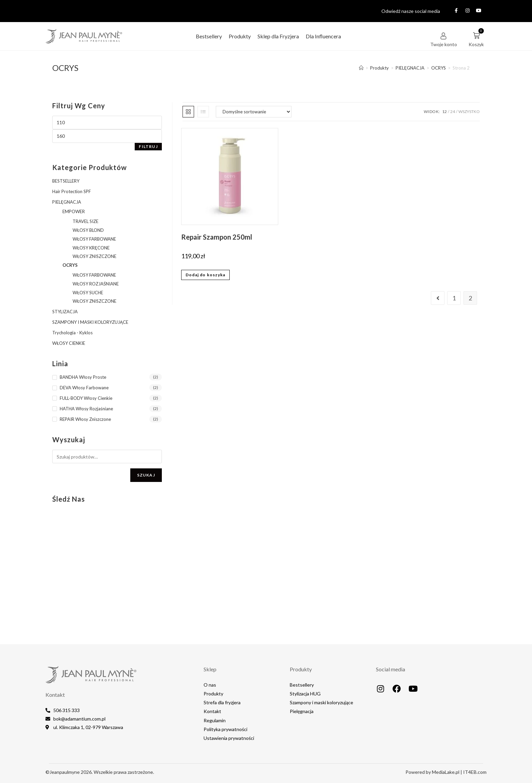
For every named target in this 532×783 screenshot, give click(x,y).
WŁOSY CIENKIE (69, 343)
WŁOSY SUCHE (88, 293)
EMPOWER (74, 211)
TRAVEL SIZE (85, 221)
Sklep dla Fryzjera (278, 36)
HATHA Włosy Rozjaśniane (86, 409)
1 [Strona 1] (454, 298)
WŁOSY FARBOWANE (94, 239)
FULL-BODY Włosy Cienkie (86, 398)
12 (444, 111)
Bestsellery (209, 36)
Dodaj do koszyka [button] (205, 275)
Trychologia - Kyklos (72, 333)
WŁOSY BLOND (88, 230)
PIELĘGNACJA (67, 202)
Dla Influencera (323, 36)
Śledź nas (69, 499)
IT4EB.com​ (475, 772)
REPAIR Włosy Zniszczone (85, 419)
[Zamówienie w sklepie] (254, 112)
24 (453, 111)
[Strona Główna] (361, 68)
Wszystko (469, 111)
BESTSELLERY (66, 181)
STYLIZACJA (65, 312)
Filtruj (148, 146)
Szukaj (146, 475)
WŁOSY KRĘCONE (91, 248)
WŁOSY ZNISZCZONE (94, 256)
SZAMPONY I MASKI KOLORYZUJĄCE (90, 322)
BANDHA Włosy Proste (83, 377)
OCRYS (70, 265)
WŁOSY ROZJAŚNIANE (96, 284)
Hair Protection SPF (72, 191)
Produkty (240, 36)
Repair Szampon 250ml (217, 237)
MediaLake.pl (446, 772)
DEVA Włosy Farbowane (84, 388)
